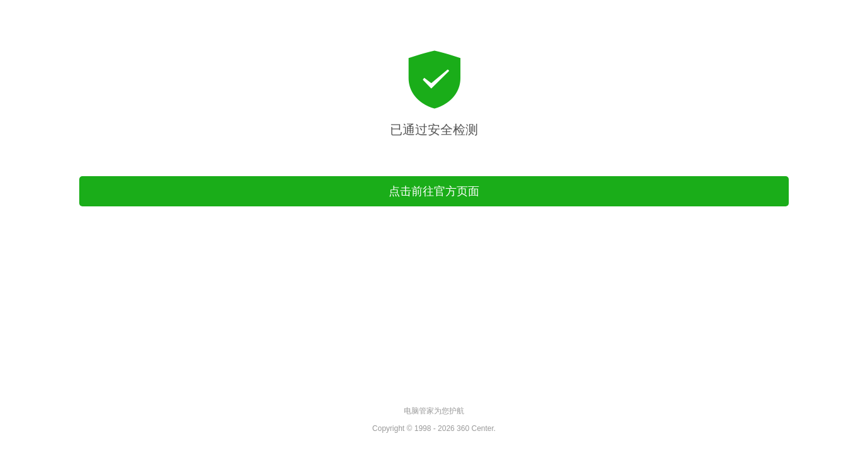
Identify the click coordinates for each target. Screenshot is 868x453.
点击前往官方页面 (434, 191)
